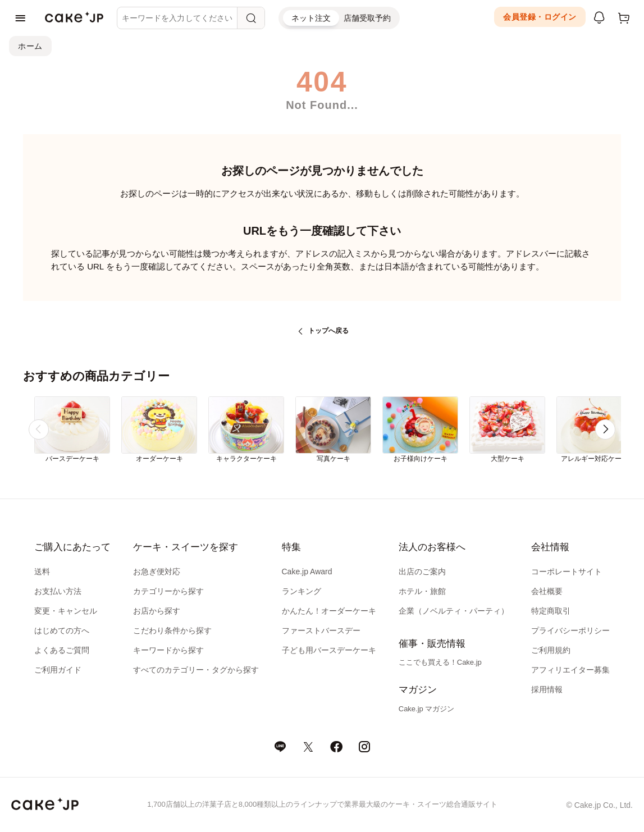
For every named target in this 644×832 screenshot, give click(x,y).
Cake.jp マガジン (427, 709)
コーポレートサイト (567, 572)
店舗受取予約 (367, 18)
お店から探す (157, 611)
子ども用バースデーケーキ (329, 650)
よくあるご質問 (62, 650)
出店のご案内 (422, 572)
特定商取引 (551, 611)
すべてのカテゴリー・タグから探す (196, 670)
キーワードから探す (168, 650)
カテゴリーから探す (168, 591)
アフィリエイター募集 (570, 670)
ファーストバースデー (321, 630)
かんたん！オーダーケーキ (329, 611)
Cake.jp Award (307, 572)
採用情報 (547, 689)
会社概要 (547, 591)
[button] (605, 429)
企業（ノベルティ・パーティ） (454, 611)
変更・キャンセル (66, 611)
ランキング (302, 591)
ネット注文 (311, 18)
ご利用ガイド (58, 670)
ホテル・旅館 (422, 591)
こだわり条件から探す (172, 630)
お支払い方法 (58, 591)
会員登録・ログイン (540, 17)
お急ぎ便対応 (157, 572)
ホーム (30, 46)
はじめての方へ (62, 630)
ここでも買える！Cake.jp (440, 662)
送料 (42, 572)
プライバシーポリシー (570, 630)
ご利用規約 (551, 650)
